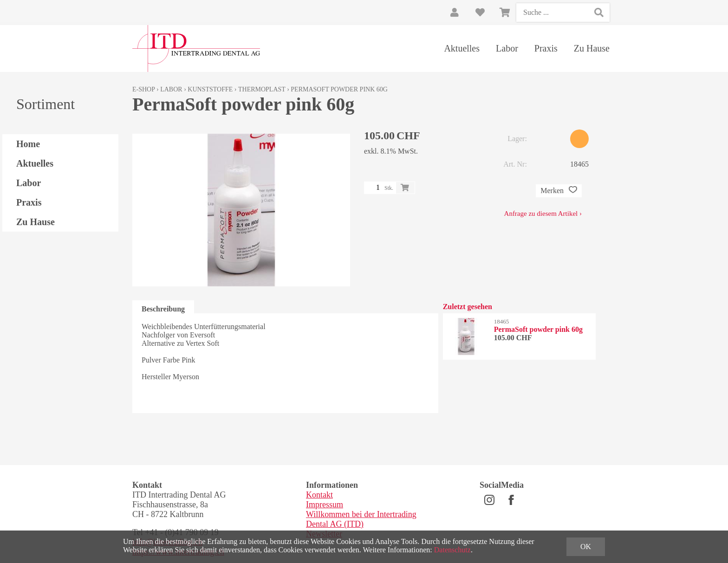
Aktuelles (462, 48)
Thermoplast (262, 89)
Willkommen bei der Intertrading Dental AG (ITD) (361, 519)
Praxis (546, 48)
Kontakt (319, 495)
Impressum (325, 505)
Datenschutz (452, 550)
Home (28, 144)
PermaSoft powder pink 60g (339, 89)
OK (586, 547)
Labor (507, 48)
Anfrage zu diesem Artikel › (543, 214)
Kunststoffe (210, 89)
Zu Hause (592, 48)
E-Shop (144, 89)
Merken (559, 191)
